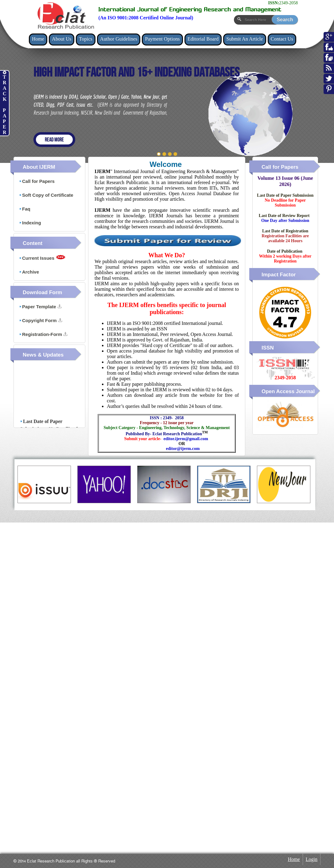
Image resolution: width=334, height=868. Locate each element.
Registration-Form (43, 334)
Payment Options (162, 39)
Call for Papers (37, 181)
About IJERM (39, 167)
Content (33, 243)
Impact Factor (279, 275)
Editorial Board (203, 39)
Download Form (42, 292)
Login (312, 859)
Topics (85, 39)
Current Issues (42, 258)
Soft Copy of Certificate (46, 195)
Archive (29, 272)
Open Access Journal (288, 391)
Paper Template (40, 307)
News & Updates (43, 355)
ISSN (268, 348)
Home (38, 39)
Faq (25, 209)
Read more (54, 140)
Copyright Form (41, 320)
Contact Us (282, 39)
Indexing (30, 223)
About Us (62, 39)
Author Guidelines (119, 39)
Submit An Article (245, 39)
